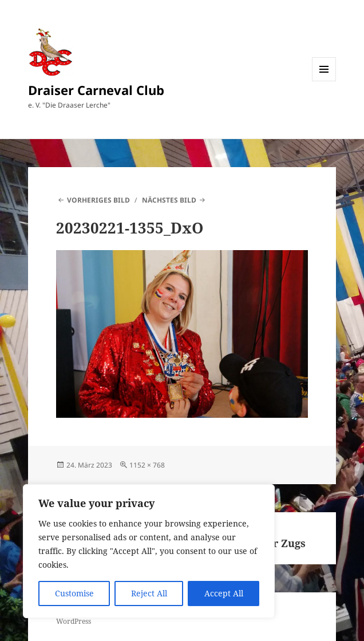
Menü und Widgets (324, 81)
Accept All (224, 593)
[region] (149, 551)
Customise (74, 593)
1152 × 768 (147, 465)
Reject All (149, 593)
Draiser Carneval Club (96, 90)
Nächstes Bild (169, 200)
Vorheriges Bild (98, 200)
